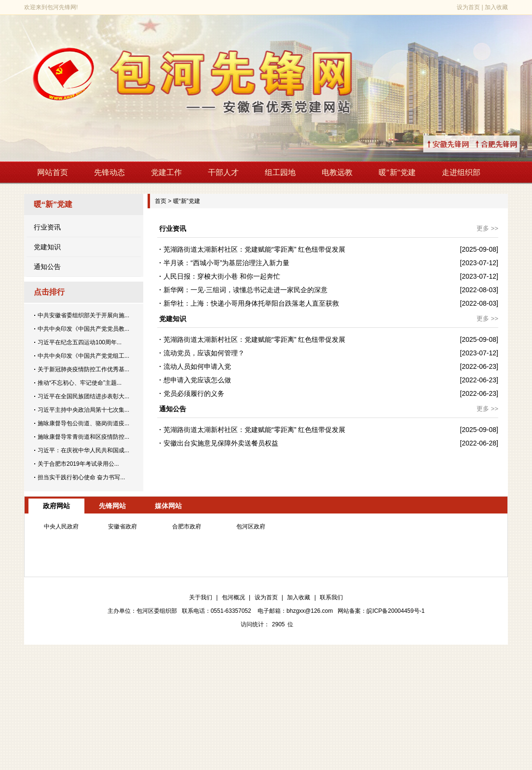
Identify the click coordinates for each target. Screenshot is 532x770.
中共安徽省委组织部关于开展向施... (83, 315)
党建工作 (166, 172)
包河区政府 (251, 527)
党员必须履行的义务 (194, 393)
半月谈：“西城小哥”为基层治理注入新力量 (226, 263)
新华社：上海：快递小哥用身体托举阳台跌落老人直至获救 (251, 303)
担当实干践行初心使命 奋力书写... (81, 477)
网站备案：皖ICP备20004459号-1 (381, 611)
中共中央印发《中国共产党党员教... (83, 329)
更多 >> (487, 228)
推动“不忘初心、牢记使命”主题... (80, 383)
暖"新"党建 (397, 172)
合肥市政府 (187, 527)
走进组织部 (461, 172)
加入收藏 (496, 7)
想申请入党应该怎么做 (197, 380)
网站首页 (53, 172)
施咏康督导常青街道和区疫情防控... (83, 437)
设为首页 (468, 7)
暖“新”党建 (187, 201)
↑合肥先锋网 (508, 144)
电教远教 (337, 172)
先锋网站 (112, 506)
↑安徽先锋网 (460, 144)
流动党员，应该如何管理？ (204, 353)
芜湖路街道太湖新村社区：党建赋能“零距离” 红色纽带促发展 (254, 249)
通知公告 (47, 267)
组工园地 (280, 172)
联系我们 (331, 597)
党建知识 (47, 247)
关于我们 (201, 597)
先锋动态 (109, 172)
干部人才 (223, 172)
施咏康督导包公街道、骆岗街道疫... (83, 423)
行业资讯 (47, 227)
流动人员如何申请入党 (197, 366)
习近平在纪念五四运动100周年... (80, 342)
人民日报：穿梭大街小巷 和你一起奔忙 (222, 276)
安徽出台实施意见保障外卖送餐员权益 (221, 443)
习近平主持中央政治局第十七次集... (83, 410)
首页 (161, 201)
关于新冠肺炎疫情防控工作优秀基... (83, 369)
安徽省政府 (123, 527)
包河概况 (233, 597)
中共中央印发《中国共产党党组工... (83, 356)
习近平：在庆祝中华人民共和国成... (83, 450)
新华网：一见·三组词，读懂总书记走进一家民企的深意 (246, 290)
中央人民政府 (61, 527)
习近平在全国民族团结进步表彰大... (83, 396)
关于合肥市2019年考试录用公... (78, 464)
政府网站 (56, 506)
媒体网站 (168, 506)
